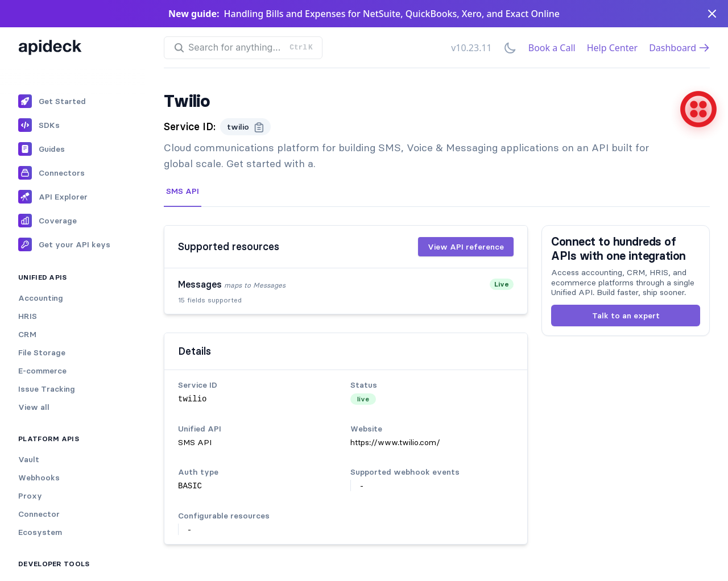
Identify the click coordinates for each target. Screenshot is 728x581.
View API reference (466, 247)
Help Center (612, 48)
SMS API (183, 191)
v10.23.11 (471, 48)
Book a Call (552, 48)
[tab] (183, 192)
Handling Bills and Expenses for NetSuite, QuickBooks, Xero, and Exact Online (392, 14)
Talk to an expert (626, 316)
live (363, 399)
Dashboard (679, 48)
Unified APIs (43, 277)
